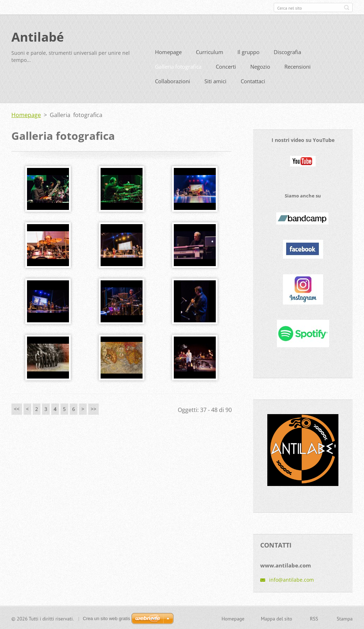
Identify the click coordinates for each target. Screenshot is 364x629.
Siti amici (215, 81)
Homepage (168, 52)
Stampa (345, 618)
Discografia (287, 52)
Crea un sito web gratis (106, 618)
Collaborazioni (173, 81)
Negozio (260, 66)
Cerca (347, 7)
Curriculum (210, 52)
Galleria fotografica (178, 66)
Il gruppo (248, 52)
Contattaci (253, 81)
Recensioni (298, 66)
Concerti (226, 66)
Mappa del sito (277, 618)
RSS (314, 618)
